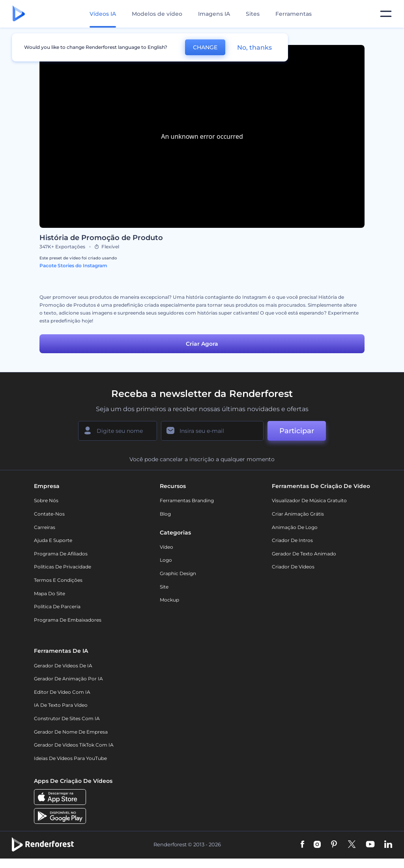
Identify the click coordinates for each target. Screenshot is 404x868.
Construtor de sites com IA (67, 718)
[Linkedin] (388, 845)
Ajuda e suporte (53, 540)
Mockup (169, 600)
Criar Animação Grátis (298, 514)
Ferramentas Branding (187, 500)
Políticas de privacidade (63, 567)
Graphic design (178, 573)
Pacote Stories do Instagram (73, 265)
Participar (297, 431)
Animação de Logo (295, 527)
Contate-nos (49, 514)
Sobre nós (46, 500)
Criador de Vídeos (293, 567)
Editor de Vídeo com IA (62, 692)
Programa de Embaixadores (68, 620)
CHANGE (205, 47)
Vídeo (166, 547)
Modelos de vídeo (157, 14)
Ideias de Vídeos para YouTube (70, 758)
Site (164, 587)
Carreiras (45, 527)
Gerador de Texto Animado (304, 554)
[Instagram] (317, 845)
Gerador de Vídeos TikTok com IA (74, 745)
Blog (165, 514)
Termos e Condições (58, 580)
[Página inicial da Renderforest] (19, 14)
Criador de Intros (292, 540)
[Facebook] (302, 845)
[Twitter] (352, 845)
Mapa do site (50, 593)
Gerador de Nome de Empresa (71, 732)
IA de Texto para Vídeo (61, 705)
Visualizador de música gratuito (309, 500)
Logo (166, 560)
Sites (253, 14)
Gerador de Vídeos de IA (63, 666)
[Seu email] (212, 431)
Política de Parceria (57, 606)
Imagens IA (214, 14)
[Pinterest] (334, 845)
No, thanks (254, 47)
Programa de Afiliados (61, 554)
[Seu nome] (118, 431)
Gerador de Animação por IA (68, 679)
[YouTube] (370, 845)
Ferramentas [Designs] (294, 14)
